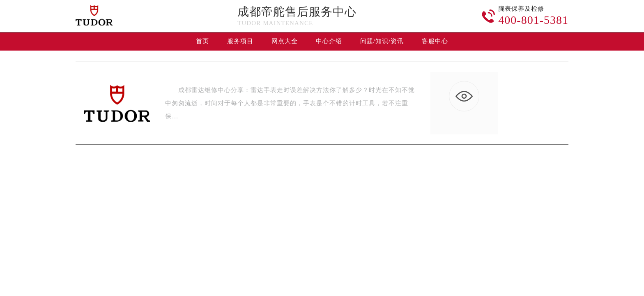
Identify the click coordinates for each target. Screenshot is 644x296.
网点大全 (285, 41)
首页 (202, 41)
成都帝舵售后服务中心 (297, 12)
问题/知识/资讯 (382, 41)
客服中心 (435, 41)
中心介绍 (329, 41)
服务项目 (240, 41)
